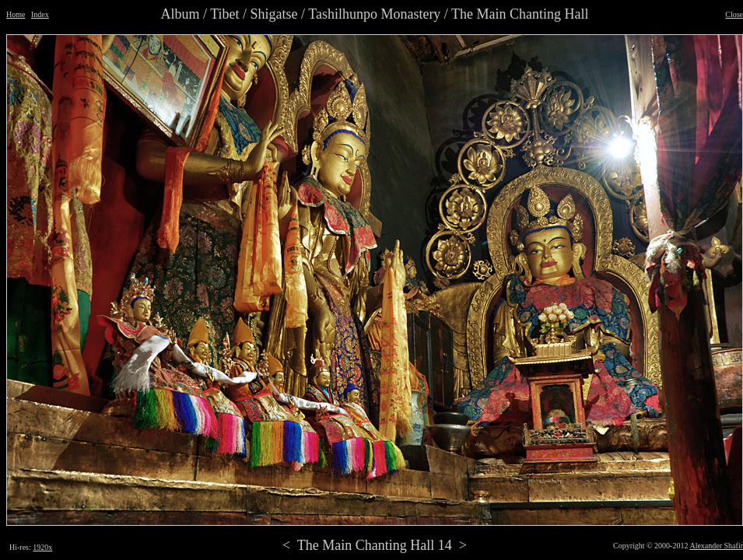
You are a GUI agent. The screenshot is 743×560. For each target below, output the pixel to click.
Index (40, 14)
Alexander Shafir (716, 546)
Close (734, 14)
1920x (42, 547)
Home (16, 14)
